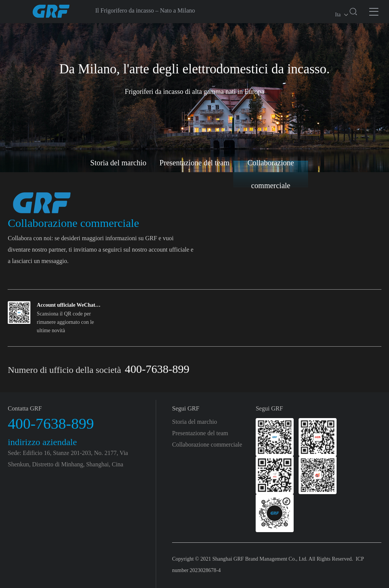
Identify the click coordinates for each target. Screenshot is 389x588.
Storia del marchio (119, 163)
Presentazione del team (194, 163)
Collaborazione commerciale (271, 174)
